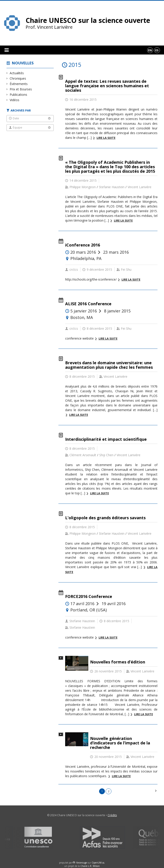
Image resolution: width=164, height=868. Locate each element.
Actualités (17, 73)
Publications (19, 95)
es (157, 50)
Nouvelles (23, 63)
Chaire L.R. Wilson (90, 866)
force (82, 863)
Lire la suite (106, 138)
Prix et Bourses (21, 89)
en (150, 50)
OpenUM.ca (98, 863)
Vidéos (15, 100)
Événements (19, 84)
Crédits (112, 815)
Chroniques (18, 78)
